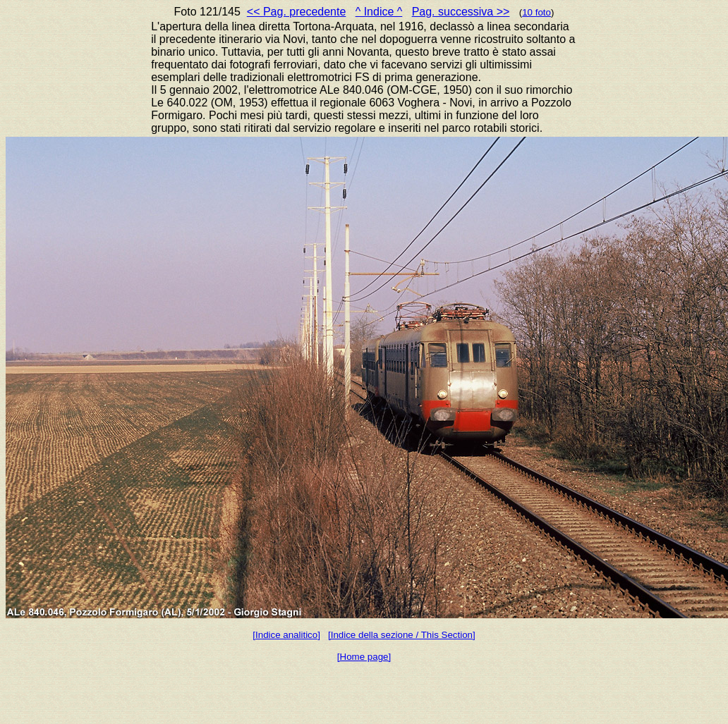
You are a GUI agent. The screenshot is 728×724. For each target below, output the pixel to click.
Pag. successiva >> (461, 12)
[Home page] (364, 657)
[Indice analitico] (286, 635)
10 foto (536, 12)
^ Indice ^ (379, 12)
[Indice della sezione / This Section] (402, 635)
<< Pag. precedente (297, 12)
